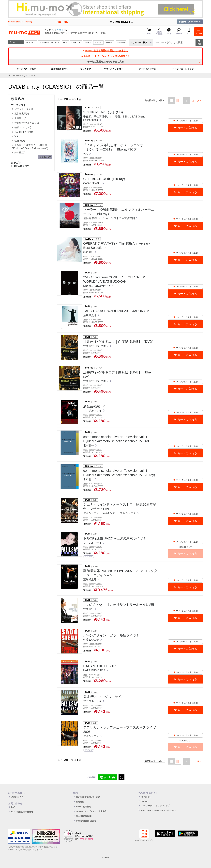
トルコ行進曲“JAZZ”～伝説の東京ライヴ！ (115, 538)
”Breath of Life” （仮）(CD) (103, 112)
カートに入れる (187, 128)
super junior (122, 42)
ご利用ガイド (17, 797)
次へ (199, 101)
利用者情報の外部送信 (86, 821)
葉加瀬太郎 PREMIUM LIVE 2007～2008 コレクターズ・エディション (120, 573)
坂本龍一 (89, 445)
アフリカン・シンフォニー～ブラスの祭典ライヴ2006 (120, 730)
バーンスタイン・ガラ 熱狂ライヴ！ (111, 635)
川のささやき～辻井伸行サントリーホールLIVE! (119, 605)
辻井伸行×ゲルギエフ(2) (27, 123)
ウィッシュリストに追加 (185, 121)
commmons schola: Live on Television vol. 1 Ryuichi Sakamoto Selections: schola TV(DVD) (117, 439)
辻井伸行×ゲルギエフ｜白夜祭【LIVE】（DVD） (119, 342)
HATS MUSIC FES (95, 670)
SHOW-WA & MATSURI (49, 42)
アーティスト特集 (147, 69)
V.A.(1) (18, 136)
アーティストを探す (26, 69)
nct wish (110, 42)
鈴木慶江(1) (21, 152)
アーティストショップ (183, 69)
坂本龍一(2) (21, 118)
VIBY (65, 42)
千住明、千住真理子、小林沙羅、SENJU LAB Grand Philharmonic (114, 118)
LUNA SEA (76, 42)
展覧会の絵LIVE (95, 406)
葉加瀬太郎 (90, 315)
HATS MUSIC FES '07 (100, 666)
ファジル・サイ (93, 410)
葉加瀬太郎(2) (22, 114)
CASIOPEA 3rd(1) (24, 132)
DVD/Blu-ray (19, 75)
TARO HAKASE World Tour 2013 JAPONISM (116, 311)
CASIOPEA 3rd (93, 183)
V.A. (86, 154)
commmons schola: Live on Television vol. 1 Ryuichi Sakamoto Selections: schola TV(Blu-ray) (119, 473)
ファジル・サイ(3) (24, 109)
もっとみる (44, 157)
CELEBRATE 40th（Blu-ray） (105, 179)
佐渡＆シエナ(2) (23, 127)
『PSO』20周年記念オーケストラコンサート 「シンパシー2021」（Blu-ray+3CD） (117, 147)
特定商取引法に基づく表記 (88, 797)
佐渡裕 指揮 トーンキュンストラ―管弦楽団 (109, 218)
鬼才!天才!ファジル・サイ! (103, 697)
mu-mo (144, 801)
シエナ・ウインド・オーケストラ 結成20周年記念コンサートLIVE (120, 507)
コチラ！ (65, 33)
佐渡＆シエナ (91, 640)
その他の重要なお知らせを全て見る (105, 62)
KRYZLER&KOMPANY (97, 286)
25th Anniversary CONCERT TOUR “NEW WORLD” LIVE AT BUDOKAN (114, 279)
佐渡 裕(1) (20, 141)
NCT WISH (31, 42)
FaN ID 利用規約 (83, 807)
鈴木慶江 (89, 252)
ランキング (86, 69)
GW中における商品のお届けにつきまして (105, 50)
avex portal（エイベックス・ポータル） (159, 810)
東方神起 (98, 42)
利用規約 (80, 802)
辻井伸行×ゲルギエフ (96, 346)
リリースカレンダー (113, 69)
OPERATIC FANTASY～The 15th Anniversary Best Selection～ (117, 246)
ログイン (94, 33)
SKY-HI (88, 42)
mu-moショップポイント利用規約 (91, 811)
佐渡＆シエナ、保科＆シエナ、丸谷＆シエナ (110, 513)
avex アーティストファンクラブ (155, 806)
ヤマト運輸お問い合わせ (22, 812)
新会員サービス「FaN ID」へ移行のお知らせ (105, 56)
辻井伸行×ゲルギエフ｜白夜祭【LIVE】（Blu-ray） (117, 374)
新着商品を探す (59, 69)
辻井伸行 (89, 609)
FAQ (13, 807)
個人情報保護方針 (84, 816)
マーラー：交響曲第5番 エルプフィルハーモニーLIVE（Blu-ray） (119, 212)
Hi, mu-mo (146, 797)
